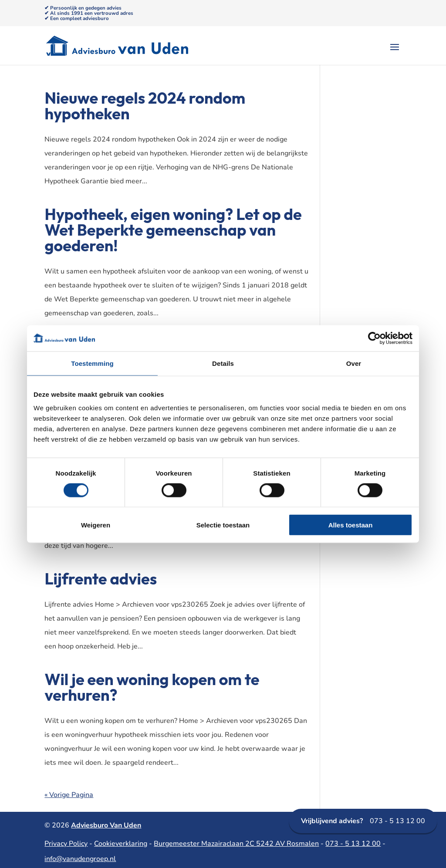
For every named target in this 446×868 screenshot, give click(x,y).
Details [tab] (223, 363)
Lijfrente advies (101, 579)
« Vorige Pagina (69, 795)
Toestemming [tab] (92, 363)
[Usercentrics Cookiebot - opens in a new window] (374, 338)
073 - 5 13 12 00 (363, 821)
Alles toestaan (351, 525)
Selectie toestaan (223, 525)
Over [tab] (354, 363)
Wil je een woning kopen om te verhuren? (152, 687)
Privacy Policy (66, 844)
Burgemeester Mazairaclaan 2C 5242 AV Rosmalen (236, 844)
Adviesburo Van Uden (106, 825)
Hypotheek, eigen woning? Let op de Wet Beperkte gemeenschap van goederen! (173, 230)
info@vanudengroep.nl (80, 859)
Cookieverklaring (121, 844)
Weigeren (96, 525)
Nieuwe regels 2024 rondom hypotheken (145, 106)
